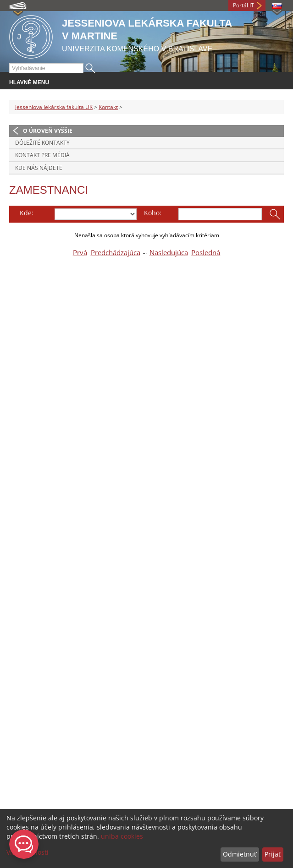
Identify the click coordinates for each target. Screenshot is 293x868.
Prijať (273, 854)
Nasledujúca (169, 253)
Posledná (206, 253)
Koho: (153, 213)
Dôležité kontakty (42, 143)
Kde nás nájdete (39, 168)
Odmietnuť (240, 854)
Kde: (27, 213)
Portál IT (243, 5)
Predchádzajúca (116, 253)
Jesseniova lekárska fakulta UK (54, 107)
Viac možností (28, 852)
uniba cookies (122, 836)
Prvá (80, 253)
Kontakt (108, 107)
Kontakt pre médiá (42, 155)
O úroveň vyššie (48, 131)
